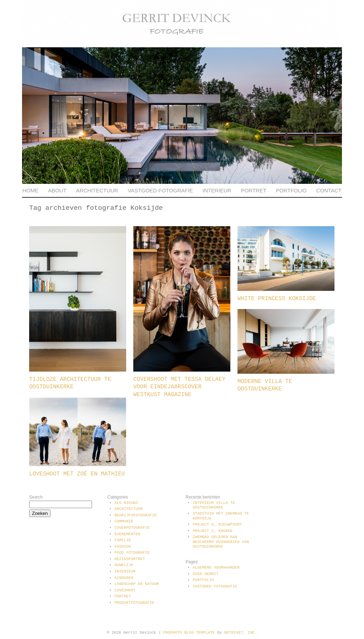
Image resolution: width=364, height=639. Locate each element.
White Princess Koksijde (277, 299)
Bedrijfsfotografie (136, 515)
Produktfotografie (134, 603)
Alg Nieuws (126, 503)
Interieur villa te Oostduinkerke (214, 505)
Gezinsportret (130, 559)
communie (124, 521)
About (57, 190)
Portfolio (291, 190)
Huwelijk (124, 565)
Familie (123, 540)
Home (30, 190)
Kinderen (124, 578)
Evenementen (127, 534)
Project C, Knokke (213, 531)
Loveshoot (125, 590)
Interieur (217, 190)
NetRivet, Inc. (241, 633)
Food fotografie (132, 553)
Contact (329, 190)
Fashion (123, 547)
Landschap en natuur (137, 584)
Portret (254, 190)
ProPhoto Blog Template (189, 633)
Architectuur (97, 190)
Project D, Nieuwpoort (217, 524)
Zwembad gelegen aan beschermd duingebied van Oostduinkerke (221, 542)
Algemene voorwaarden (216, 568)
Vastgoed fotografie (160, 190)
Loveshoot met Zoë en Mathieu (77, 474)
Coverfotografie (132, 528)
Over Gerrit (206, 574)
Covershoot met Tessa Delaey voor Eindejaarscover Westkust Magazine (179, 387)
